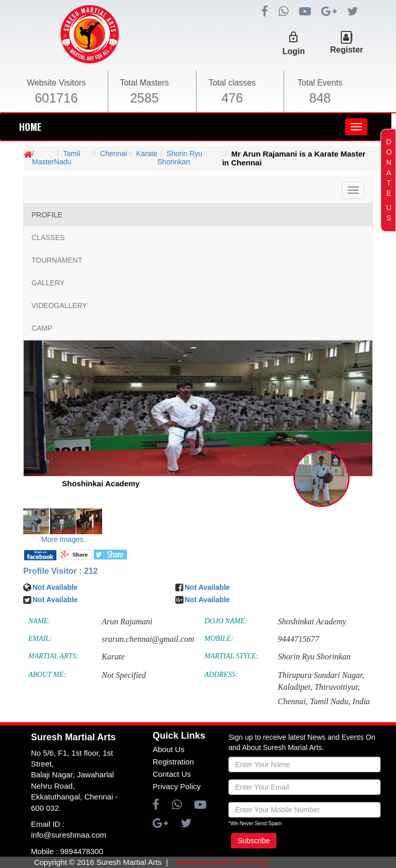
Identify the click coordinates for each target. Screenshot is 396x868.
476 (232, 98)
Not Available (55, 587)
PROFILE (47, 215)
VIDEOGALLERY (59, 305)
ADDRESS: (221, 675)
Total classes (233, 83)
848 (320, 98)
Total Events (320, 83)
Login (294, 51)
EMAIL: (40, 639)
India (361, 701)
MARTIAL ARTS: (53, 656)
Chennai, (293, 701)
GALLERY (48, 283)
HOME (30, 127)
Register (346, 50)
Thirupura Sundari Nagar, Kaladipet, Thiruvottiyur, (321, 681)
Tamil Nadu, (330, 701)
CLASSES (48, 237)
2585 (144, 98)
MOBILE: (219, 639)
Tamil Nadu (67, 157)
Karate (147, 154)
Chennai (113, 154)
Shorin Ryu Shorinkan (180, 157)
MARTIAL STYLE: (232, 656)
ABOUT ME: (47, 675)
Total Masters (144, 83)
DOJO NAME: (226, 621)
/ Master (43, 157)
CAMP (42, 328)
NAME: (39, 621)
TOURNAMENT (57, 260)
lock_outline (293, 37)
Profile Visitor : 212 (61, 571)
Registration (173, 762)
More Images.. (64, 539)
